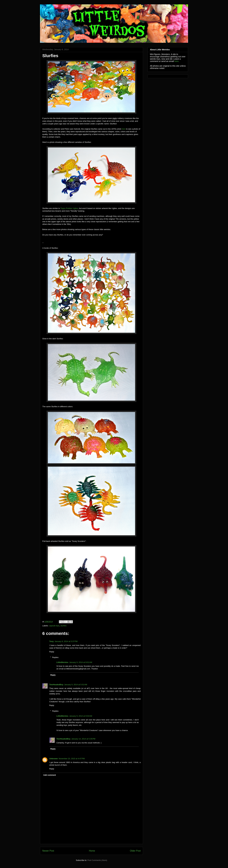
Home (92, 851)
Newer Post (48, 851)
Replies (55, 657)
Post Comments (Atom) (97, 860)
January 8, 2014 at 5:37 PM (66, 641)
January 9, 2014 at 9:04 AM (81, 716)
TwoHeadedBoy (56, 685)
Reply (52, 652)
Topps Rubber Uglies (69, 208)
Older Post (135, 851)
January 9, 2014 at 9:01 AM (81, 662)
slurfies (63, 626)
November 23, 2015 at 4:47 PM (72, 759)
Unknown (54, 759)
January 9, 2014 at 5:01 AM (76, 685)
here (124, 129)
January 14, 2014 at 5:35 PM (83, 739)
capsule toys (54, 626)
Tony (51, 641)
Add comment (50, 775)
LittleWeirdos (62, 662)
